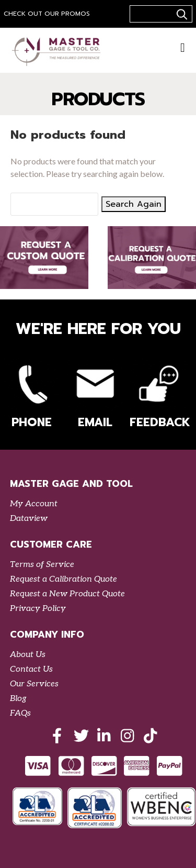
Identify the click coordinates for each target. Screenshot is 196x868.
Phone (32, 394)
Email (95, 394)
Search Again (134, 204)
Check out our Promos (47, 14)
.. (180, 14)
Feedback (158, 394)
